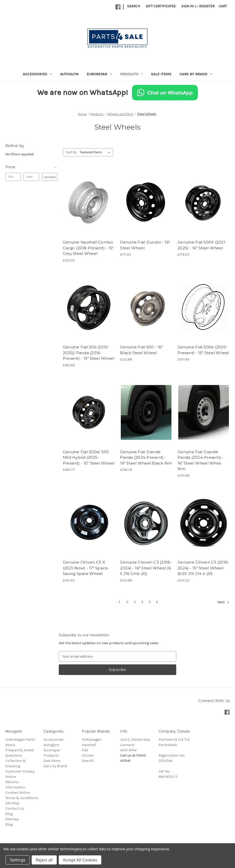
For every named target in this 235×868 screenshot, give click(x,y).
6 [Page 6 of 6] (157, 602)
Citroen (88, 755)
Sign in (187, 6)
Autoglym (69, 74)
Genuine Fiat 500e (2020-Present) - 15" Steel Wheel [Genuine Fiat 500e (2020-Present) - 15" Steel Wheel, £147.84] (203, 350)
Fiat (85, 750)
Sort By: (72, 152)
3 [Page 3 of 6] (135, 602)
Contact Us (15, 809)
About (10, 745)
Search (134, 6)
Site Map (12, 803)
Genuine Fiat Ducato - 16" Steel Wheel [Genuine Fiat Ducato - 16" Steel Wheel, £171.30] (145, 245)
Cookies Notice (17, 793)
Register (207, 6)
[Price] (31, 167)
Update (50, 177)
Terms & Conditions (22, 798)
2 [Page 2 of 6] (127, 602)
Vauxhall (89, 745)
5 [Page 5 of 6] (150, 602)
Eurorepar (99, 74)
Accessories (37, 74)
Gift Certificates (161, 6)
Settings (18, 860)
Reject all (44, 860)
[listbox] (96, 152)
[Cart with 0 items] (223, 6)
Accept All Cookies (80, 860)
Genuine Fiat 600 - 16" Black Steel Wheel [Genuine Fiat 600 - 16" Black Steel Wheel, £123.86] (141, 350)
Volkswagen (92, 740)
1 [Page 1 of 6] (119, 602)
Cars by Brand (196, 74)
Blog (9, 814)
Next (223, 602)
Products (132, 74)
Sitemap (12, 819)
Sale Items (161, 74)
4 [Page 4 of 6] (142, 602)
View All (88, 761)
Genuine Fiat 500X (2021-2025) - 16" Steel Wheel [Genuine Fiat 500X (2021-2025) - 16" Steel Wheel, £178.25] (202, 245)
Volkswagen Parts (20, 740)
